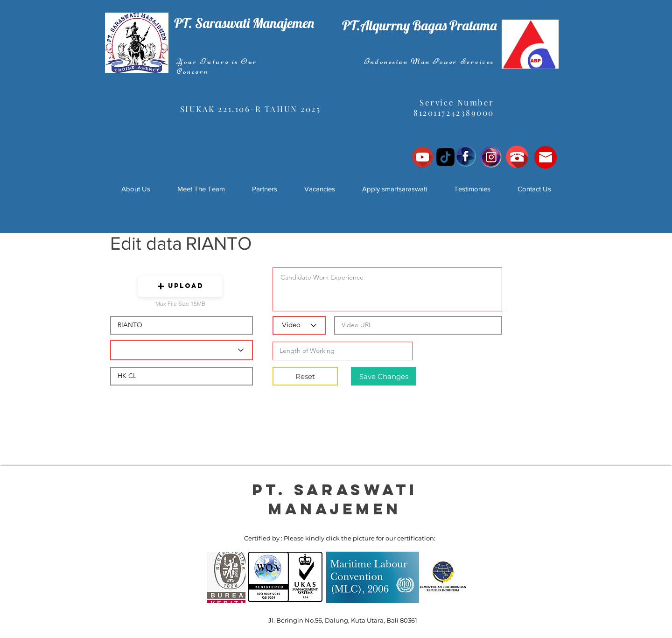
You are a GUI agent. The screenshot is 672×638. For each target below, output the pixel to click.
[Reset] (305, 376)
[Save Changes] (384, 376)
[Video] (299, 325)
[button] (180, 286)
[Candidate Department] (182, 350)
